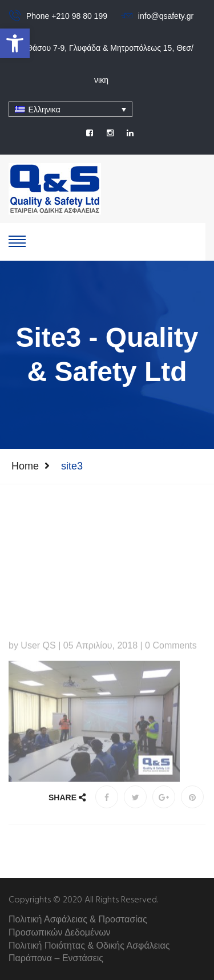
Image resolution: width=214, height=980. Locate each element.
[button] (15, 43)
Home (25, 466)
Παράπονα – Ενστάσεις (56, 958)
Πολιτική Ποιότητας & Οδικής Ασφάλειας (89, 945)
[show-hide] (17, 240)
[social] (90, 133)
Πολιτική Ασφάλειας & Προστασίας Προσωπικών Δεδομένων (78, 926)
